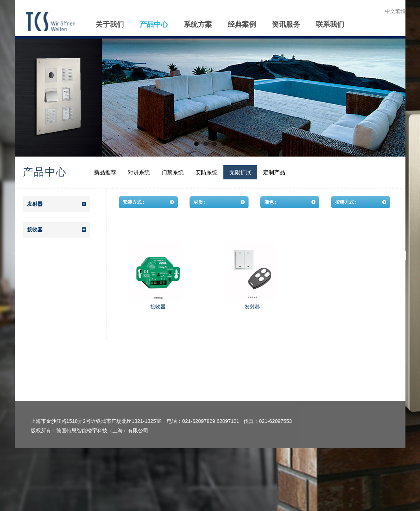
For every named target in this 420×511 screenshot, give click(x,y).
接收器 (57, 230)
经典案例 (242, 24)
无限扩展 (240, 172)
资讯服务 (286, 24)
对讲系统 (139, 172)
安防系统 (206, 172)
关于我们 (110, 24)
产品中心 (154, 24)
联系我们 (330, 24)
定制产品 (274, 172)
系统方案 (198, 24)
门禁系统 (173, 172)
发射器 (57, 204)
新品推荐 (105, 172)
